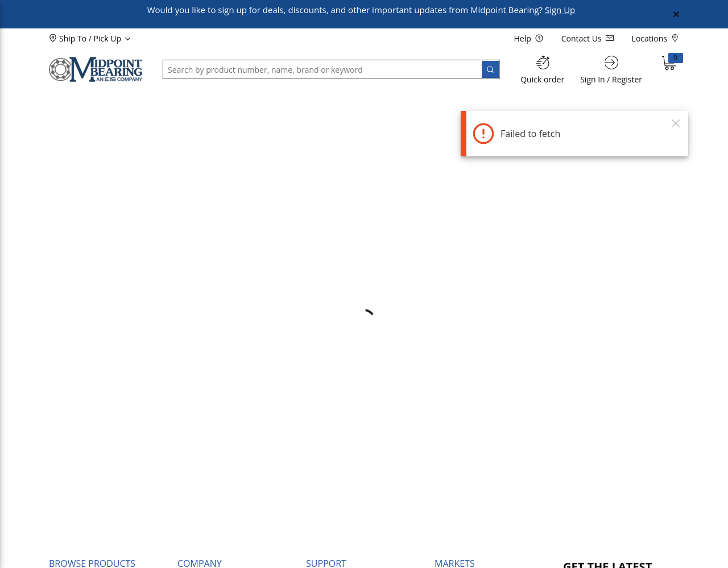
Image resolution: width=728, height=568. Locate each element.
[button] (77, 101)
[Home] (96, 69)
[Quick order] (542, 70)
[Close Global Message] (676, 14)
